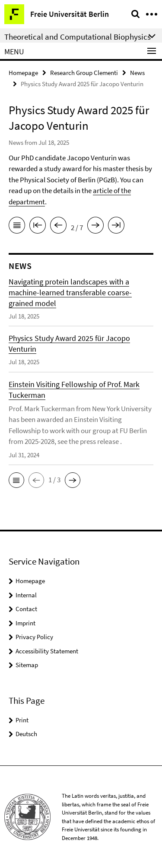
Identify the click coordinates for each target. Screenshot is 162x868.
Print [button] (22, 720)
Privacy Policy (34, 637)
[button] (16, 480)
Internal (26, 595)
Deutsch (26, 734)
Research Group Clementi (84, 73)
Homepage (23, 73)
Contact (26, 609)
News (137, 73)
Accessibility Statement (47, 651)
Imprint (25, 623)
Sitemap (27, 665)
